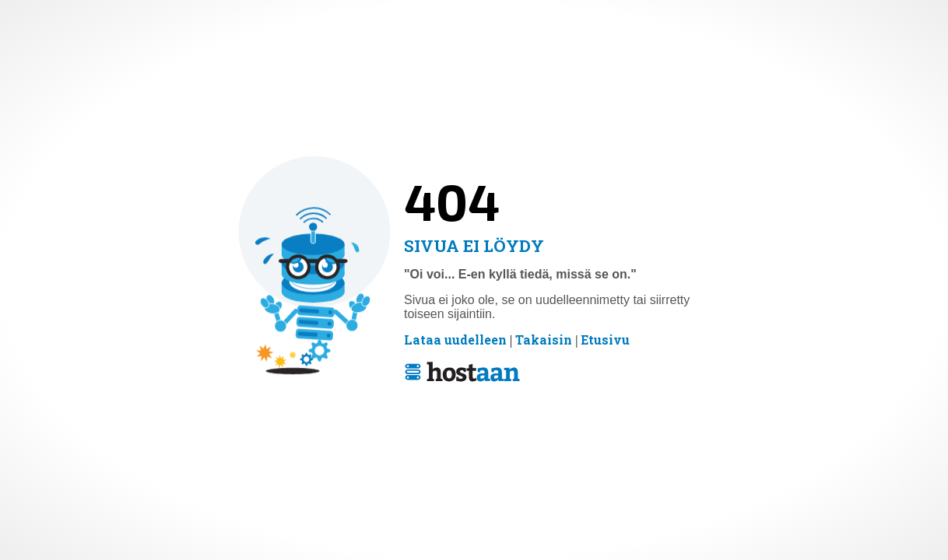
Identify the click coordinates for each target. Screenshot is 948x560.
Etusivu (605, 341)
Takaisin (544, 341)
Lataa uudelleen (455, 341)
